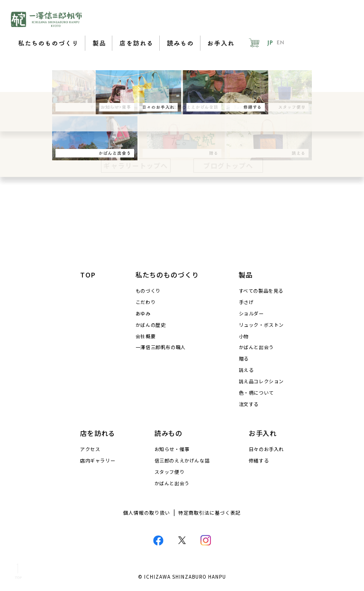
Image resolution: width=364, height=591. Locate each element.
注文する (249, 404)
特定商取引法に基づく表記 (209, 513)
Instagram (206, 540)
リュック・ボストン (261, 325)
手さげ (246, 302)
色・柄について (256, 393)
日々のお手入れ (266, 449)
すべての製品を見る (261, 291)
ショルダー (251, 314)
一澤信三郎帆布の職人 (161, 347)
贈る (244, 359)
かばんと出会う (256, 347)
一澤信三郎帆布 (46, 19)
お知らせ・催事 (172, 449)
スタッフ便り (170, 472)
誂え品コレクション (261, 381)
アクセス (90, 449)
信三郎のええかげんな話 (182, 461)
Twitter (182, 540)
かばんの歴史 (151, 325)
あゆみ (143, 314)
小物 (244, 336)
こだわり (146, 302)
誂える (246, 370)
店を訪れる (136, 43)
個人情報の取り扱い (147, 513)
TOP (88, 275)
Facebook (158, 540)
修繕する (259, 461)
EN (280, 43)
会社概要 (146, 336)
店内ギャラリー (98, 461)
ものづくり (148, 291)
